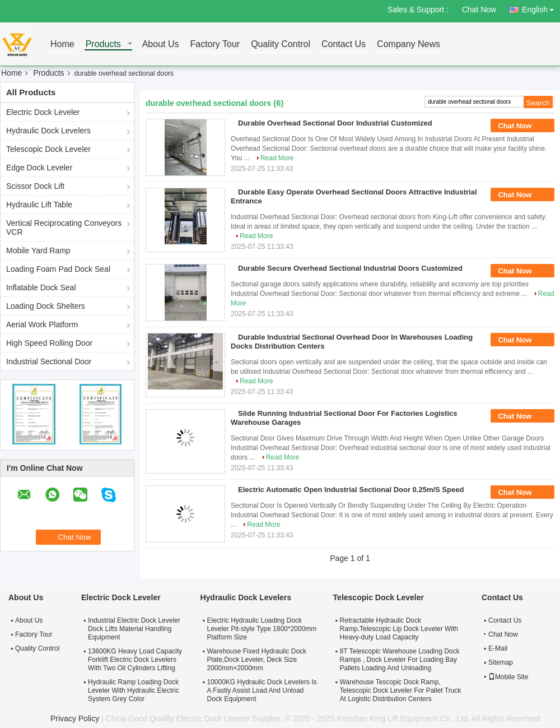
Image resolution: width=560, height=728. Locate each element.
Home (62, 45)
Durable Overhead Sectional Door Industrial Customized (335, 123)
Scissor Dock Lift (35, 186)
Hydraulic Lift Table (39, 205)
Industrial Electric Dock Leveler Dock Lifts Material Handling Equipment (134, 629)
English (541, 8)
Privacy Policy (75, 718)
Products (103, 45)
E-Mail (498, 648)
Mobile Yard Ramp (38, 251)
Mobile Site (508, 677)
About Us (161, 45)
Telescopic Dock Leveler (48, 149)
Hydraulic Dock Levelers (48, 131)
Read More (277, 158)
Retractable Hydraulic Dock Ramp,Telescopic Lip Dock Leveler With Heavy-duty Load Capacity (399, 629)
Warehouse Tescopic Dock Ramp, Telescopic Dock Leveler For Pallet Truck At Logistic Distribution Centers (401, 690)
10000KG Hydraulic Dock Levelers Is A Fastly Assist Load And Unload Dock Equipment (262, 690)
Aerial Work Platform (42, 324)
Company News (409, 45)
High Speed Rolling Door (49, 343)
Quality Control (281, 45)
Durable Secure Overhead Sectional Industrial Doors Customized (350, 268)
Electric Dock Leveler (43, 112)
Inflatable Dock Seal (41, 288)
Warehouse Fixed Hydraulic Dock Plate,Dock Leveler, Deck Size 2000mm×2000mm (256, 660)
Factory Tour (215, 45)
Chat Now (479, 10)
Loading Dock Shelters (46, 306)
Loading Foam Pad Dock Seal (58, 269)
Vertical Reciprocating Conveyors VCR (64, 228)
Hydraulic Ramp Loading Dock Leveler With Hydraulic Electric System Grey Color (134, 690)
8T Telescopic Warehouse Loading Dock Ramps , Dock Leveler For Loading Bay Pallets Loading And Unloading (400, 660)
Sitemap (501, 662)
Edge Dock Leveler (39, 168)
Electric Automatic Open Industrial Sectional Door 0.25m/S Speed (351, 490)
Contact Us (344, 45)
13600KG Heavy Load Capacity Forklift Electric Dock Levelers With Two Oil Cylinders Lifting (135, 660)
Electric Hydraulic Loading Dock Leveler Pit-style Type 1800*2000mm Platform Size (262, 629)
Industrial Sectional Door (49, 361)
